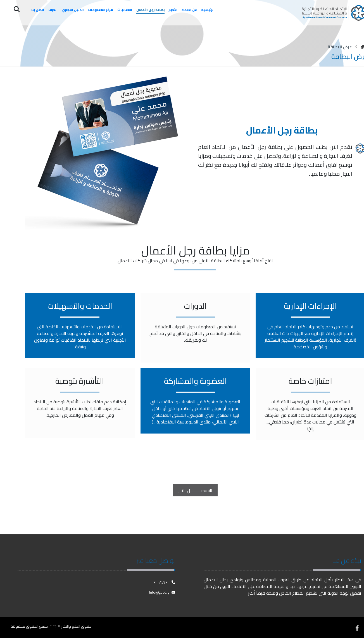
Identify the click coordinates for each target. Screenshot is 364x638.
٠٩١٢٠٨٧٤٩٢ (164, 582)
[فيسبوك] (357, 627)
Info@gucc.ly (162, 592)
